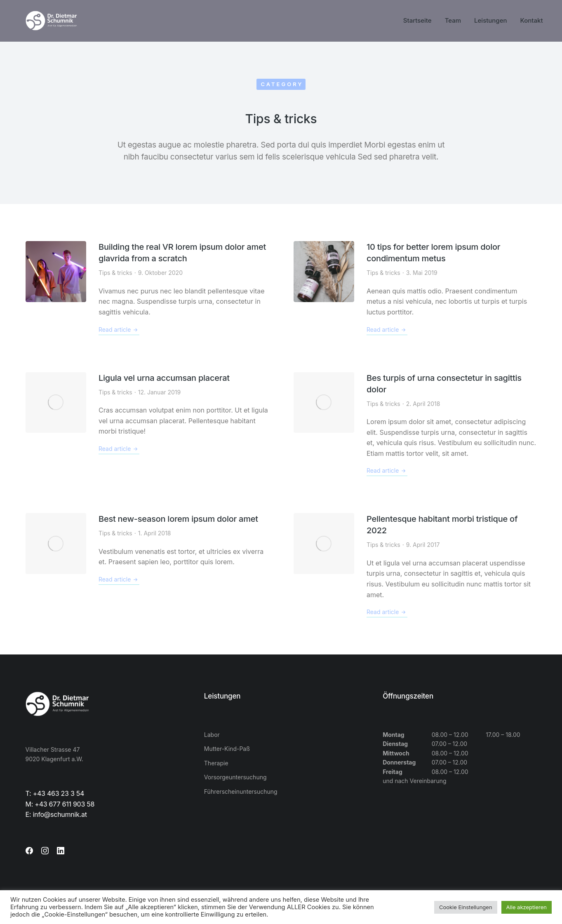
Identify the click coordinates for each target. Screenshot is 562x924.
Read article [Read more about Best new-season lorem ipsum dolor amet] (119, 579)
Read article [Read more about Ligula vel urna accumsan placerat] (119, 449)
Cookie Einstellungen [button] (466, 907)
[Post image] (56, 272)
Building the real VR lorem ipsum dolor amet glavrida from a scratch (182, 253)
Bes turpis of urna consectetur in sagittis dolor (444, 384)
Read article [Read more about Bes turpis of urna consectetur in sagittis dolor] (387, 471)
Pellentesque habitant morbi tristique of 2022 (442, 525)
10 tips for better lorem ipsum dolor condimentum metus (433, 253)
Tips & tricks (115, 273)
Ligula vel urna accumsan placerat (164, 378)
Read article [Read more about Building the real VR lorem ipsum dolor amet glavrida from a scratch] (119, 330)
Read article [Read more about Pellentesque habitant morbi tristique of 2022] (387, 612)
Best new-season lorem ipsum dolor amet (178, 519)
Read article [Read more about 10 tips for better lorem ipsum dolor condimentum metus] (387, 330)
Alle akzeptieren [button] (527, 907)
